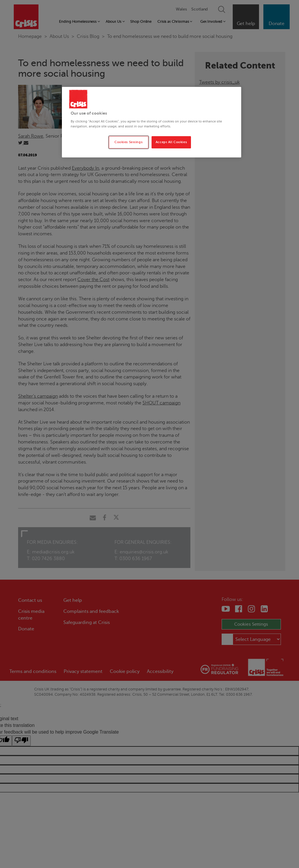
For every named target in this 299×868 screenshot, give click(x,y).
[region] (152, 122)
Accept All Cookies (171, 142)
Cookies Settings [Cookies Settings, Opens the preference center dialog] (128, 142)
